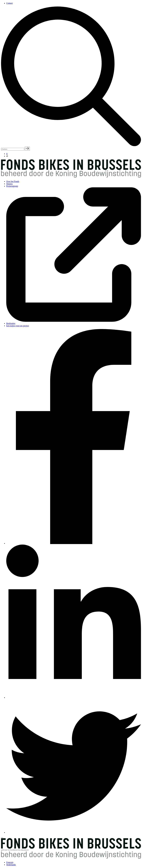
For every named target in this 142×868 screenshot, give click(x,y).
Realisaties (11, 323)
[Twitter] (74, 832)
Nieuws (9, 184)
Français (10, 862)
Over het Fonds (13, 181)
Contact (10, 3)
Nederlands (11, 865)
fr (7, 154)
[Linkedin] (74, 698)
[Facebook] (74, 543)
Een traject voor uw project (18, 326)
